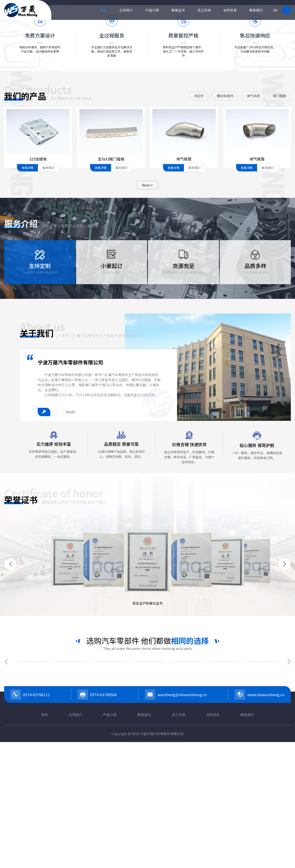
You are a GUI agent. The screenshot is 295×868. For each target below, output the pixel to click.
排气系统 (253, 206)
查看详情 (27, 278)
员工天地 (204, 10)
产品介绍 (152, 10)
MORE (71, 522)
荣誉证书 (178, 10)
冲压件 (199, 206)
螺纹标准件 (225, 206)
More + (147, 295)
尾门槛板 (280, 206)
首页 (104, 10)
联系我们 (256, 10)
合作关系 (230, 10)
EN (275, 10)
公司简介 (126, 10)
